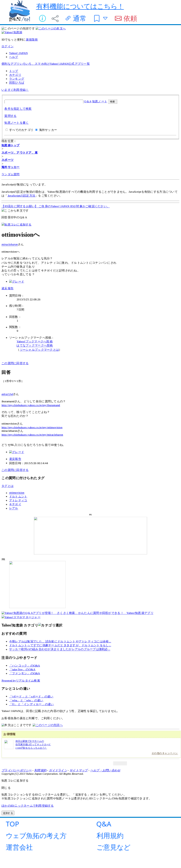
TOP (13, 824)
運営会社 (19, 847)
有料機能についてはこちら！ (80, 6)
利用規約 (110, 835)
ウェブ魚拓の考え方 (36, 835)
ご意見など (113, 847)
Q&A (104, 824)
